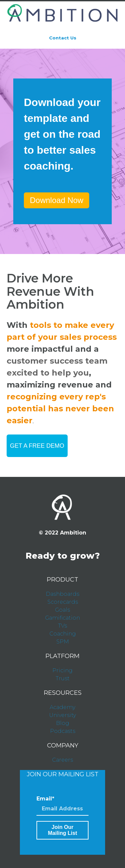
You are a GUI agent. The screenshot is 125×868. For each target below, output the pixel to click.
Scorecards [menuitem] (63, 602)
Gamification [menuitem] (62, 618)
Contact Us (63, 38)
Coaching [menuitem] (63, 634)
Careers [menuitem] (62, 760)
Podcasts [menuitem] (63, 731)
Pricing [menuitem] (62, 670)
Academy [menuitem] (62, 707)
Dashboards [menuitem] (62, 594)
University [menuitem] (62, 715)
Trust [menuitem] (63, 678)
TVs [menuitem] (62, 626)
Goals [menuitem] (62, 610)
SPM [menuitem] (63, 642)
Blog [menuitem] (63, 723)
